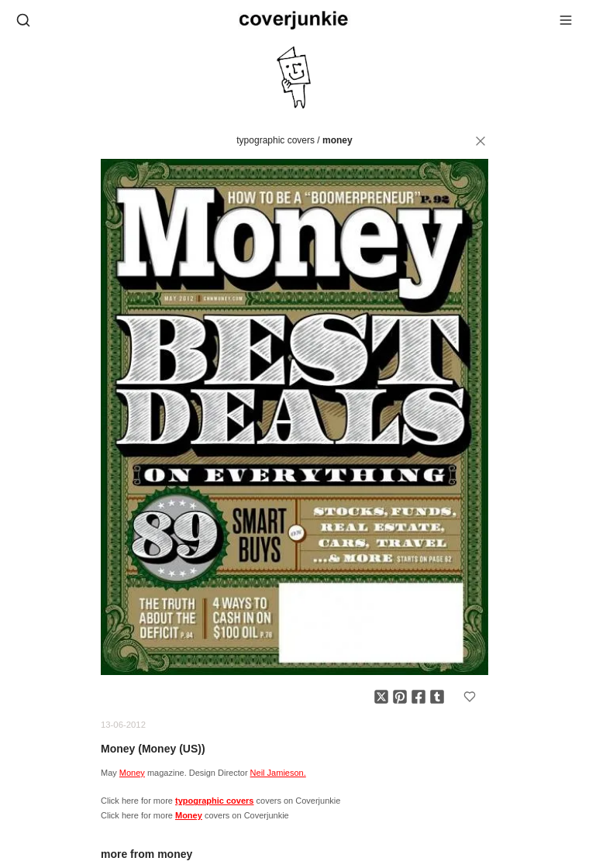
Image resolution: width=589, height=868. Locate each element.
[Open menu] (566, 20)
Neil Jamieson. (278, 773)
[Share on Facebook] (418, 697)
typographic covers (276, 140)
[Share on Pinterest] (400, 697)
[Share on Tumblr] (437, 697)
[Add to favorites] (470, 697)
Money (338, 140)
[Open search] (23, 20)
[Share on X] (381, 697)
